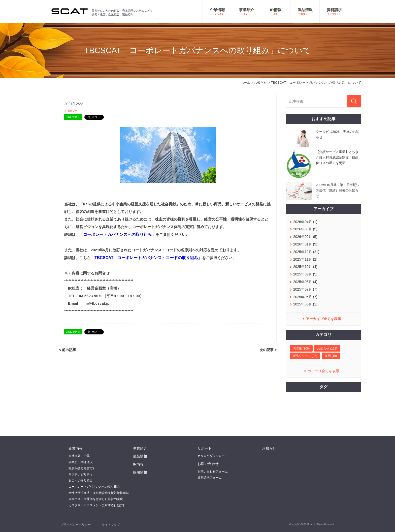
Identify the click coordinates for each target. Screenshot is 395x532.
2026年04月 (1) (305, 222)
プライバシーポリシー (76, 525)
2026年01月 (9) (305, 244)
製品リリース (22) (305, 356)
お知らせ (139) (327, 349)
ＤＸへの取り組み (81, 481)
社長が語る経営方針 (82, 468)
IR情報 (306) (301, 349)
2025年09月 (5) (305, 274)
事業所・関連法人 (81, 462)
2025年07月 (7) (305, 289)
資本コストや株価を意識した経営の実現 (96, 499)
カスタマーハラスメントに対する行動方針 (97, 505)
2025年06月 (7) (305, 297)
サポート (205, 448)
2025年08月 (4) (305, 282)
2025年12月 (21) (306, 252)
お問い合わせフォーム (213, 472)
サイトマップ (111, 525)
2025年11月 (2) (305, 259)
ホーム (245, 83)
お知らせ (260, 83)
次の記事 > (268, 350)
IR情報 (138, 464)
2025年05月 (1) (305, 304)
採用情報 (140, 472)
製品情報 (140, 456)
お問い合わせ (208, 464)
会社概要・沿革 (79, 456)
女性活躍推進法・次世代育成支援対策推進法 (99, 493)
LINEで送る (73, 117)
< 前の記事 (68, 350)
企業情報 (76, 448)
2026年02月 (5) (305, 237)
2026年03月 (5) (305, 229)
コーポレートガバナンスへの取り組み (117, 234)
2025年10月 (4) (305, 267)
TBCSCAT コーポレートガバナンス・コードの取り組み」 (148, 258)
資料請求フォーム (210, 478)
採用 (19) (331, 356)
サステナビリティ (81, 475)
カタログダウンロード (213, 456)
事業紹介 (140, 448)
